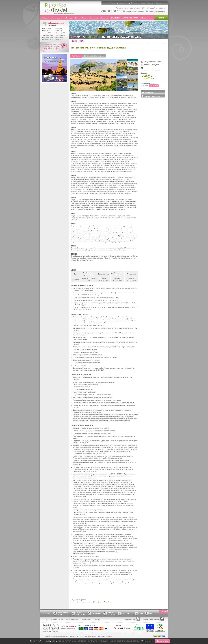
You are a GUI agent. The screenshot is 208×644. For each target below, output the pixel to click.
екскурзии (73, 602)
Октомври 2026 (48, 35)
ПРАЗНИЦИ (116, 18)
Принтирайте (149, 92)
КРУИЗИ (161, 18)
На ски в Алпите (81, 18)
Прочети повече (147, 641)
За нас (46, 619)
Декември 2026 (48, 37)
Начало (46, 18)
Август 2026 (47, 33)
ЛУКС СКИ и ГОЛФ (131, 18)
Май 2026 (59, 28)
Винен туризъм (57, 18)
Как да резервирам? (72, 619)
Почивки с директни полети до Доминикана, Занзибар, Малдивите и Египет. (135, 3)
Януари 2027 (60, 37)
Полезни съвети (86, 619)
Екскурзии (94, 18)
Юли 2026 (59, 31)
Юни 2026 (46, 31)
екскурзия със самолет (85, 602)
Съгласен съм (162, 641)
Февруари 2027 (48, 40)
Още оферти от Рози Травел (103, 602)
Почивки (69, 18)
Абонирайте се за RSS (132, 619)
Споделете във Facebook (153, 96)
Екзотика (105, 18)
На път (144, 18)
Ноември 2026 (61, 35)
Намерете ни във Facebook (151, 619)
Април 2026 (47, 28)
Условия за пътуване (57, 619)
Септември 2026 (61, 33)
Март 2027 (59, 40)
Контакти (97, 619)
